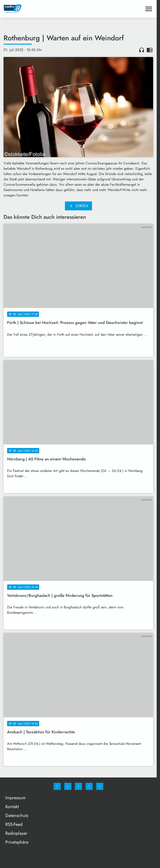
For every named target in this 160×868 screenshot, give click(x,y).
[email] (100, 786)
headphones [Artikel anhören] (142, 50)
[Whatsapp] (78, 786)
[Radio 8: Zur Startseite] (41, 9)
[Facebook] (57, 786)
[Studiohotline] (89, 786)
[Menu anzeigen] (149, 9)
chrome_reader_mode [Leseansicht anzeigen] (150, 50)
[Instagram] (68, 786)
